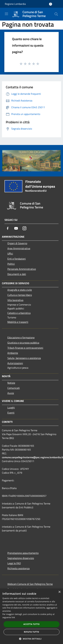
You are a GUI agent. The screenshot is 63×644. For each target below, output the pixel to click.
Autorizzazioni (15, 363)
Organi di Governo (17, 243)
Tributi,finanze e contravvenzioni (25, 348)
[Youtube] (16, 228)
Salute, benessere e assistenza (24, 358)
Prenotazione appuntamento (23, 553)
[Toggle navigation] (6, 14)
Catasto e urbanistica (19, 313)
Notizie (11, 383)
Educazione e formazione (21, 337)
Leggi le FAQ (14, 563)
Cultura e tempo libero (20, 295)
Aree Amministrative (19, 248)
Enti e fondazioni (17, 259)
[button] (32, 639)
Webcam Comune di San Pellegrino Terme (30, 584)
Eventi (11, 413)
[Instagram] (24, 228)
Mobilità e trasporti (18, 322)
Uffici (10, 254)
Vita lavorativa (15, 300)
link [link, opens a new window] (13, 617)
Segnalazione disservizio (21, 558)
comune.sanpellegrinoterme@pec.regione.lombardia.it (32, 457)
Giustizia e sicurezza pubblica (23, 343)
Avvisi (11, 393)
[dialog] (32, 616)
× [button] (59, 592)
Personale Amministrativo (22, 269)
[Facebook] (8, 228)
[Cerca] (56, 14)
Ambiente (13, 353)
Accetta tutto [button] (32, 624)
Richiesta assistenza (18, 568)
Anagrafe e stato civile (20, 290)
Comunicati (14, 388)
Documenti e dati (17, 274)
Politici (11, 264)
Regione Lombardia (15, 4)
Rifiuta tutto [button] (32, 632)
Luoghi (11, 407)
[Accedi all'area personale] (51, 4)
